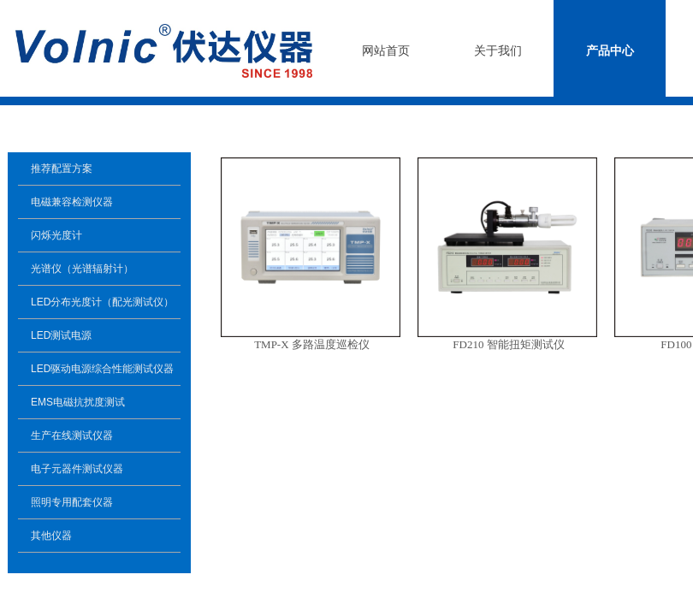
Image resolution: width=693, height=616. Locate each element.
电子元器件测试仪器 (77, 469)
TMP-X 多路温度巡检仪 (312, 344)
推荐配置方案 (62, 169)
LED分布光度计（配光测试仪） (102, 302)
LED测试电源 (61, 335)
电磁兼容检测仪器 (72, 202)
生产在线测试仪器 (72, 435)
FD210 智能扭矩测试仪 (508, 344)
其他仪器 (51, 536)
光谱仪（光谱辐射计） (82, 269)
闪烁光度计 (56, 235)
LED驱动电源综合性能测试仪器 (102, 369)
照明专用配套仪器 (72, 502)
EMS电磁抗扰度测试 (78, 402)
